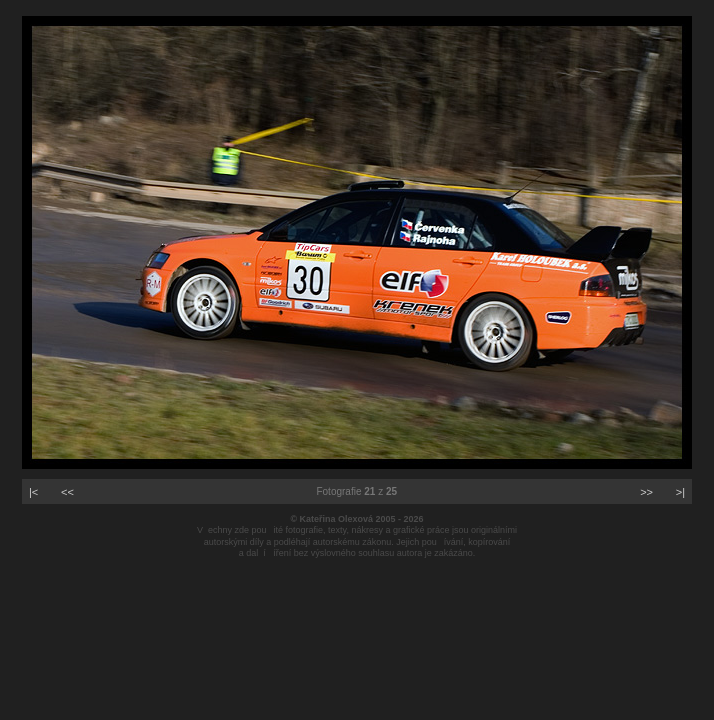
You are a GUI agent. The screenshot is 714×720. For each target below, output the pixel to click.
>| (680, 492)
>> (646, 492)
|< (33, 492)
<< (67, 492)
